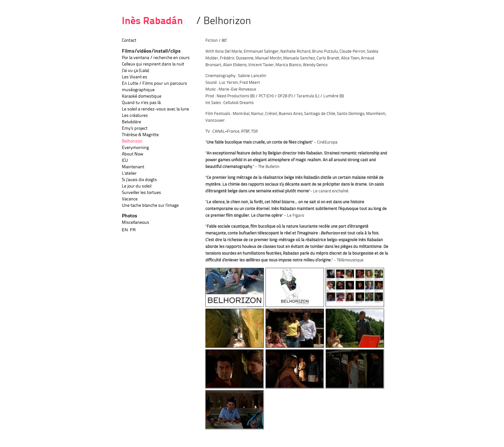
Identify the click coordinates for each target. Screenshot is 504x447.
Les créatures (135, 116)
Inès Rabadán (152, 22)
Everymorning (135, 148)
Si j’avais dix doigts (139, 180)
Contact (129, 40)
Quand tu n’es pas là (141, 103)
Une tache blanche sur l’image (150, 206)
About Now (133, 154)
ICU (125, 161)
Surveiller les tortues (141, 193)
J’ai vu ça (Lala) (135, 71)
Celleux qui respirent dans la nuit (153, 64)
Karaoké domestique (142, 96)
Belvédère (131, 122)
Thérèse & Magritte (140, 135)
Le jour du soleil (137, 186)
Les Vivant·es (135, 77)
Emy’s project (135, 128)
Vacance (130, 199)
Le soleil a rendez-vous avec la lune (155, 109)
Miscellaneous (135, 223)
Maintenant (133, 167)
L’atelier (129, 173)
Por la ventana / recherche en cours (156, 58)
